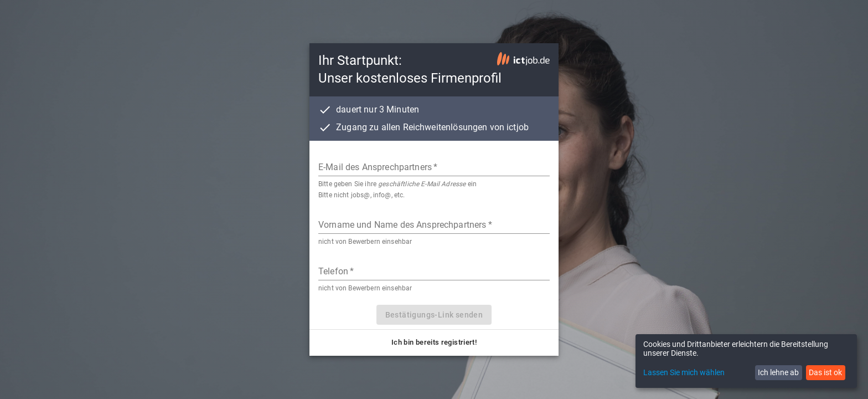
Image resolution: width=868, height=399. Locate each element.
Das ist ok (825, 372)
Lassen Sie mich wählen (684, 372)
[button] (434, 343)
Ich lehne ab (778, 372)
